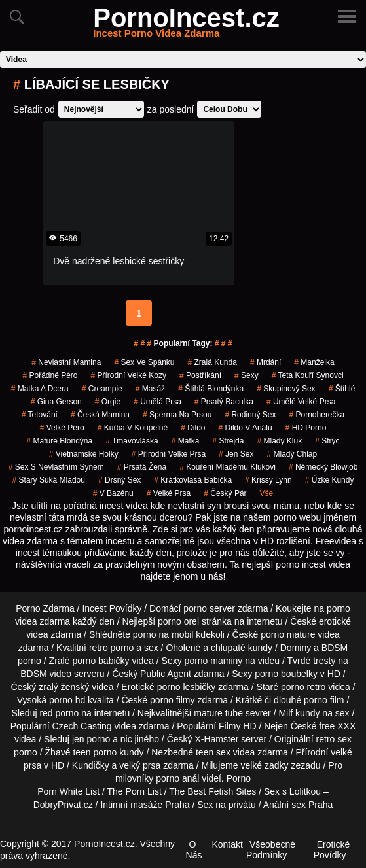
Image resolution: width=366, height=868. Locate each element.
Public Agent (166, 674)
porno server (209, 608)
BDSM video (46, 674)
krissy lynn (268, 480)
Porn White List (68, 791)
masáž (150, 389)
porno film (324, 700)
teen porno (95, 752)
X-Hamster (216, 739)
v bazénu (113, 493)
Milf (285, 713)
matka (186, 441)
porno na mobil (163, 634)
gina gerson (56, 402)
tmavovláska (132, 441)
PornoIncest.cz (186, 26)
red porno (59, 713)
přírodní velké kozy (129, 375)
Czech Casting (82, 726)
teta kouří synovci (308, 375)
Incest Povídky (112, 608)
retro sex (334, 739)
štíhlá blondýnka (211, 389)
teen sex (213, 752)
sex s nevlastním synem (56, 467)
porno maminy (214, 661)
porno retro (303, 687)
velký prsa (140, 765)
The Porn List (135, 791)
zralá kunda (212, 362)
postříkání (200, 375)
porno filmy (172, 700)
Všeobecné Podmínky (271, 850)
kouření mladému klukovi (228, 467)
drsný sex (119, 480)
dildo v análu (246, 428)
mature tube (218, 713)
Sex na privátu (227, 805)
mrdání (265, 362)
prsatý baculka (224, 402)
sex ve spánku (144, 362)
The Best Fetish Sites (212, 791)
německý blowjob (323, 467)
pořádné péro (50, 375)
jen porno (91, 739)
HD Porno (306, 428)
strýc (327, 441)
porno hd (67, 700)
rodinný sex (250, 415)
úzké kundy (330, 480)
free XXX (337, 726)
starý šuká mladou (49, 480)
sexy (247, 375)
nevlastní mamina (66, 362)
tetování (40, 415)
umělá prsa (157, 402)
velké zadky (264, 765)
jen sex (236, 454)
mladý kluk (279, 441)
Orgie (108, 402)
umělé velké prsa (301, 402)
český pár (225, 493)
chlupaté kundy (242, 648)
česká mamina (100, 415)
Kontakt (227, 844)
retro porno (111, 648)
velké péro (62, 428)
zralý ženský (64, 687)
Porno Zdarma (45, 608)
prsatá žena (142, 467)
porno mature (288, 634)
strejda (228, 441)
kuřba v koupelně (133, 428)
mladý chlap (292, 454)
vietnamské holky (84, 454)
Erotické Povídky (332, 850)
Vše (267, 493)
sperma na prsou (177, 415)
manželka (314, 362)
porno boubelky (286, 674)
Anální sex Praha (298, 805)
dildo (193, 428)
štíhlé (342, 389)
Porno (239, 778)
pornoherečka (317, 415)
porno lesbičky (187, 687)
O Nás (194, 850)
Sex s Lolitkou (292, 791)
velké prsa (169, 493)
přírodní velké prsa (169, 454)
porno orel (178, 621)
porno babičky (101, 661)
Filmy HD (238, 726)
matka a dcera (40, 389)
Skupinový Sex (286, 389)
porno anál (177, 778)
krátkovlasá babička (193, 480)
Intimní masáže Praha (145, 805)
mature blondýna (59, 441)
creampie (102, 389)
